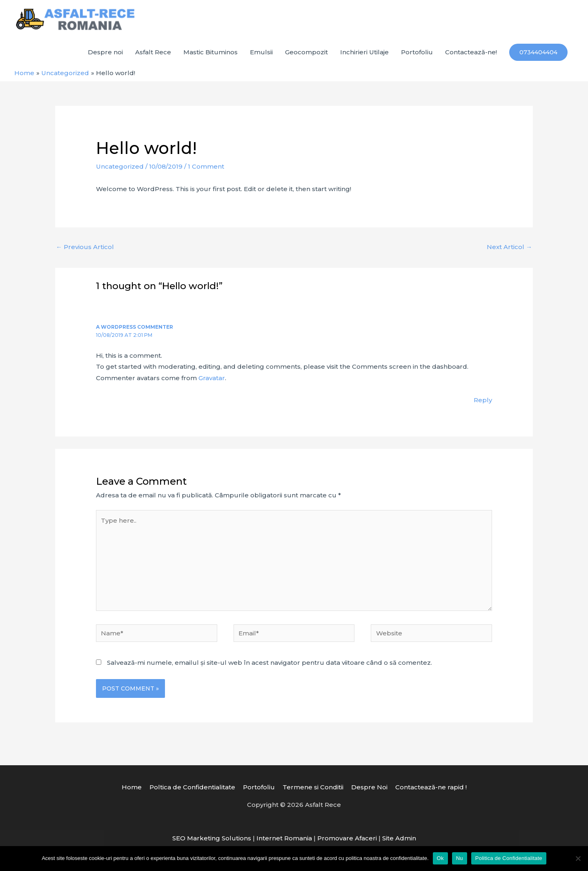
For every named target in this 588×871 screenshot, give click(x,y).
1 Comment (206, 166)
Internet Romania (284, 838)
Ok (440, 858)
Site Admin (399, 838)
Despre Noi (369, 787)
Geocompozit (306, 52)
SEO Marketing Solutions (212, 838)
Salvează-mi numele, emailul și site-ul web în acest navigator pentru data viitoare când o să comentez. (269, 663)
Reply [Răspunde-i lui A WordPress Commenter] (483, 400)
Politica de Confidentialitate (509, 858)
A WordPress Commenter (135, 327)
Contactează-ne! (471, 52)
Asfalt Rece (153, 52)
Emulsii (261, 52)
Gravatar (212, 378)
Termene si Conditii (313, 787)
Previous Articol (85, 247)
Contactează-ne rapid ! (431, 787)
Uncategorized (120, 166)
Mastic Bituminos (210, 52)
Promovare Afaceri (347, 838)
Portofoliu (417, 52)
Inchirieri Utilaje (364, 52)
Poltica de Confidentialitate (192, 787)
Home (132, 787)
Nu (460, 858)
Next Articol (509, 247)
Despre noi (105, 52)
